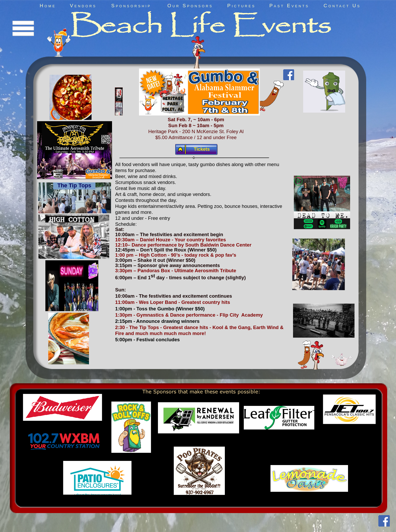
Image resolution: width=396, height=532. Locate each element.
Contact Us (342, 6)
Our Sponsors (190, 6)
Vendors (83, 6)
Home (48, 6)
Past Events (289, 6)
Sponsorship (131, 6)
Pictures (241, 6)
